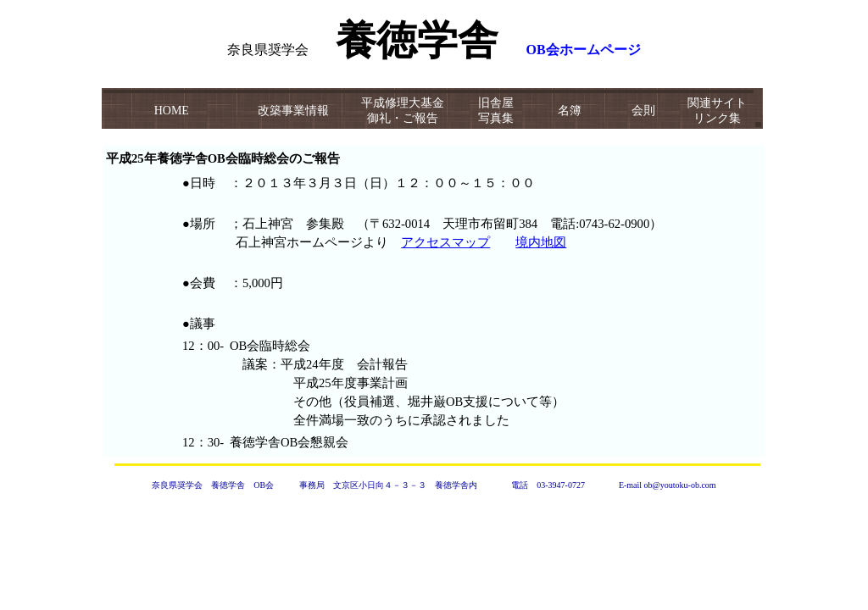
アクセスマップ (445, 242)
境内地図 (541, 242)
